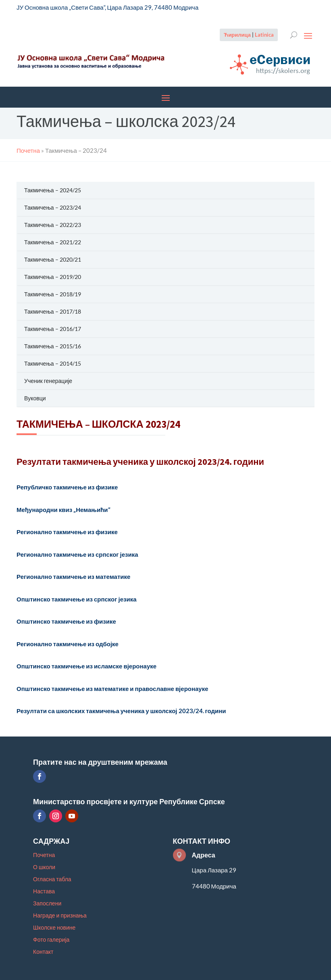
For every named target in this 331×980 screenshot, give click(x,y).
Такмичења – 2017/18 (53, 311)
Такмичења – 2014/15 (53, 363)
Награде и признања (60, 916)
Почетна (44, 855)
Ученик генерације (48, 381)
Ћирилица (237, 35)
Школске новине (54, 928)
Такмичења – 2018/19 (53, 294)
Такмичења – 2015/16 (53, 346)
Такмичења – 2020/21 (53, 259)
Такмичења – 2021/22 (53, 242)
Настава (44, 892)
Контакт (43, 952)
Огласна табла (52, 879)
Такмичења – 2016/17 (53, 329)
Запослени (47, 904)
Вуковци (35, 398)
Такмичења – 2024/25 (53, 190)
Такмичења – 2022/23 (53, 225)
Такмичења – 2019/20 (53, 277)
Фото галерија (51, 940)
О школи (44, 867)
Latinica (264, 35)
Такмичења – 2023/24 (53, 207)
